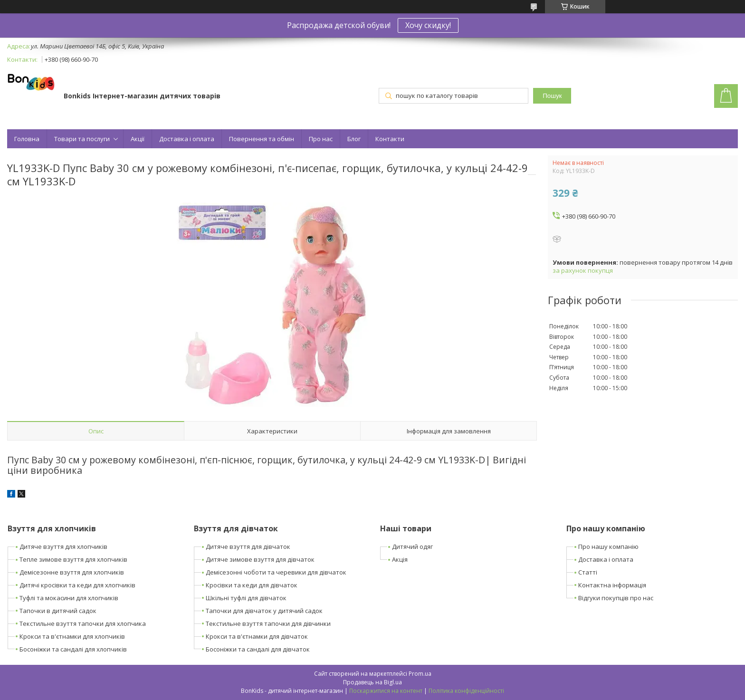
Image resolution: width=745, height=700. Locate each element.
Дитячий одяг (412, 547)
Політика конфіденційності (466, 691)
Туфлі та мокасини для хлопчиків (69, 598)
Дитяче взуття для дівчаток (248, 547)
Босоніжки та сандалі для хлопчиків (73, 649)
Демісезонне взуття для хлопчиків (72, 572)
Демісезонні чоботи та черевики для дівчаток (276, 572)
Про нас (321, 139)
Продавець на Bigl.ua (372, 682)
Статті (588, 572)
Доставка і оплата (187, 139)
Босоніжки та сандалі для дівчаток (258, 649)
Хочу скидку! (428, 25)
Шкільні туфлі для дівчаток (246, 598)
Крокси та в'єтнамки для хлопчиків (72, 636)
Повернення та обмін (262, 139)
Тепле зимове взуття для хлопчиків (73, 559)
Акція (400, 559)
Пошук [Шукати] (552, 96)
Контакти (390, 139)
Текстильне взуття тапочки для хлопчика (83, 623)
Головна (27, 139)
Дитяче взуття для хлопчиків (63, 547)
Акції (138, 139)
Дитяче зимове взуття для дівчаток (260, 559)
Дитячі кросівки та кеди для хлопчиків (77, 585)
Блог (354, 139)
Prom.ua (420, 674)
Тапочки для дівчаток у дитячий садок (264, 611)
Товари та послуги (82, 139)
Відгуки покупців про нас (616, 598)
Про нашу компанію (608, 547)
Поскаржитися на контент (386, 691)
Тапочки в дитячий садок (58, 611)
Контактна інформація (612, 585)
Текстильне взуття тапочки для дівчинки (268, 623)
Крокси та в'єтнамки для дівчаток (257, 636)
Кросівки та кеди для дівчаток (252, 585)
